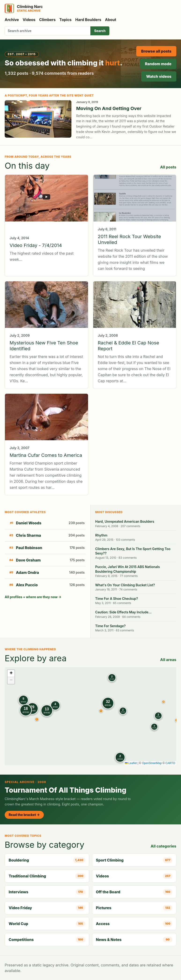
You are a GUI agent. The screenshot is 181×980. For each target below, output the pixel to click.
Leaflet (131, 763)
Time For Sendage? (111, 626)
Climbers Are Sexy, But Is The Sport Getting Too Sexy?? (133, 551)
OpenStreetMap (152, 763)
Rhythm (101, 535)
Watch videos (159, 76)
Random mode (158, 64)
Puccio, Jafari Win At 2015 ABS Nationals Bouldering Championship (128, 569)
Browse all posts (156, 51)
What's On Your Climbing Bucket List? (125, 585)
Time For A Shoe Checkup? (117, 599)
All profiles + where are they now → (33, 597)
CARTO (170, 763)
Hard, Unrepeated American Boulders (125, 521)
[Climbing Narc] (24, 8)
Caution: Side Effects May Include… (124, 612)
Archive (12, 20)
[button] (163, 702)
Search (100, 31)
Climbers (47, 20)
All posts (168, 167)
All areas (168, 660)
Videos (29, 20)
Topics (66, 20)
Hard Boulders (88, 20)
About (111, 20)
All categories (163, 846)
